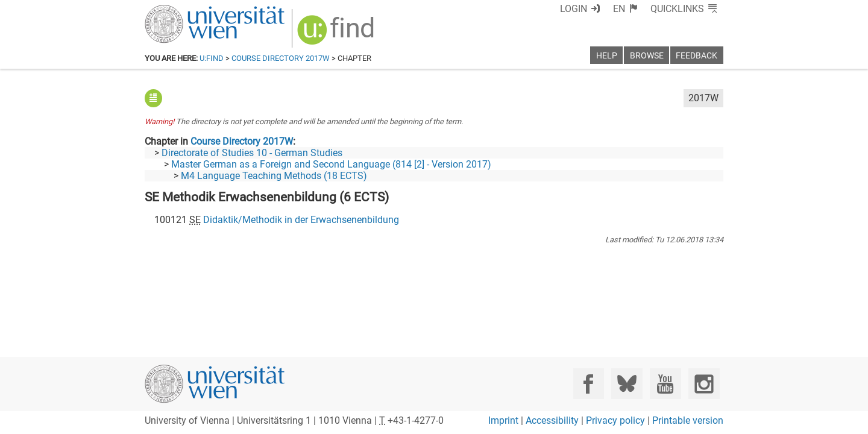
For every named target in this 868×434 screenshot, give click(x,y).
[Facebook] (589, 384)
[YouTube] (665, 384)
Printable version (688, 420)
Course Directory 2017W (281, 58)
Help (607, 56)
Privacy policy (615, 420)
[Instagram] (704, 384)
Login (574, 9)
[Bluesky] (627, 384)
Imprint (503, 420)
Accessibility (552, 420)
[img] (337, 34)
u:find (212, 58)
